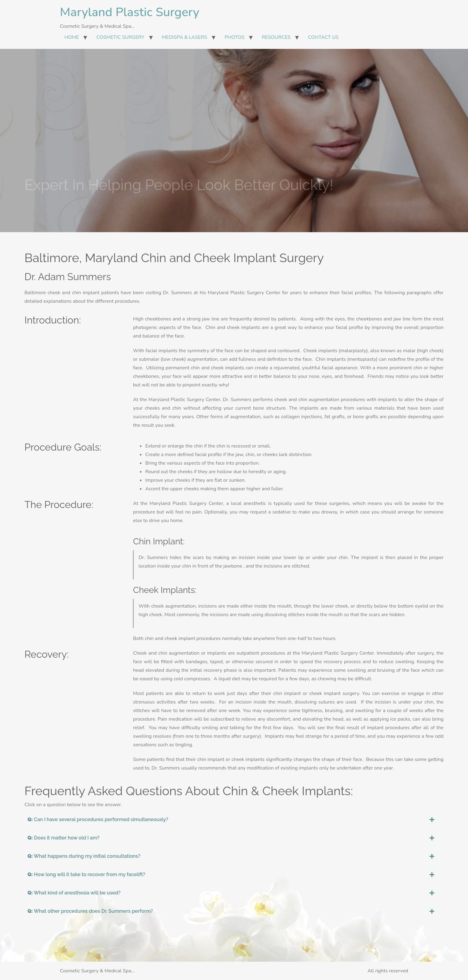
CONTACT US (323, 37)
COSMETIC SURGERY (120, 37)
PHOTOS (234, 37)
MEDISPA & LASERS (185, 37)
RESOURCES (276, 37)
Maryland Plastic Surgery (130, 12)
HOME (72, 37)
